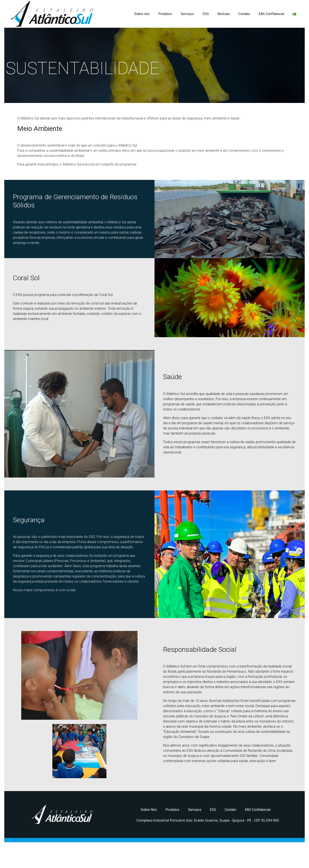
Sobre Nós (149, 810)
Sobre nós (142, 14)
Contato (244, 14)
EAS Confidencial (271, 14)
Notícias (224, 14)
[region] (154, 65)
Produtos (165, 14)
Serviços (187, 14)
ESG (206, 14)
